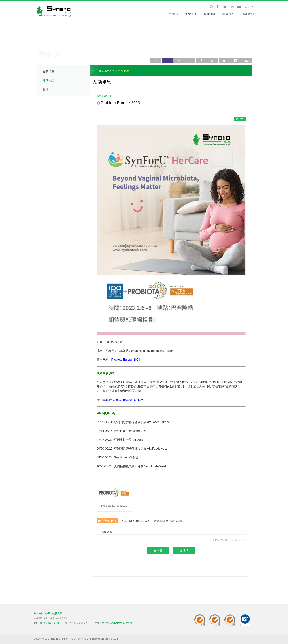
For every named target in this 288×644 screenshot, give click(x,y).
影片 (46, 89)
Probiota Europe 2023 (126, 360)
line (247, 61)
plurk (235, 61)
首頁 (99, 71)
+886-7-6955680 (49, 623)
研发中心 (191, 14)
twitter (224, 61)
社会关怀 (229, 14)
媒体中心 (210, 14)
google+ (213, 61)
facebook (201, 61)
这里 (152, 382)
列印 (190, 61)
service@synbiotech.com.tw (124, 400)
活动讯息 (48, 80)
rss (240, 119)
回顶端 (184, 550)
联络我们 (248, 14)
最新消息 (48, 72)
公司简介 (172, 14)
